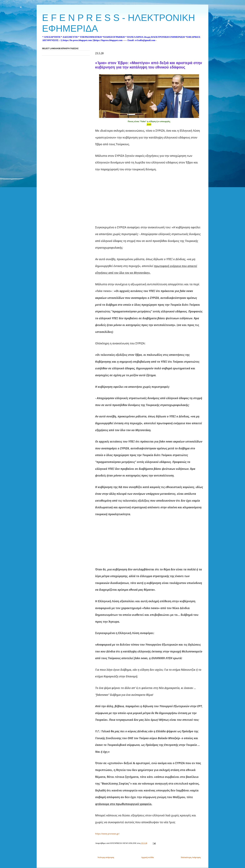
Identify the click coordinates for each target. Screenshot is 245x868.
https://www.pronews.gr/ (107, 834)
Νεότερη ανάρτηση (106, 857)
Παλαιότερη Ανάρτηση (191, 857)
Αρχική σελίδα (147, 857)
